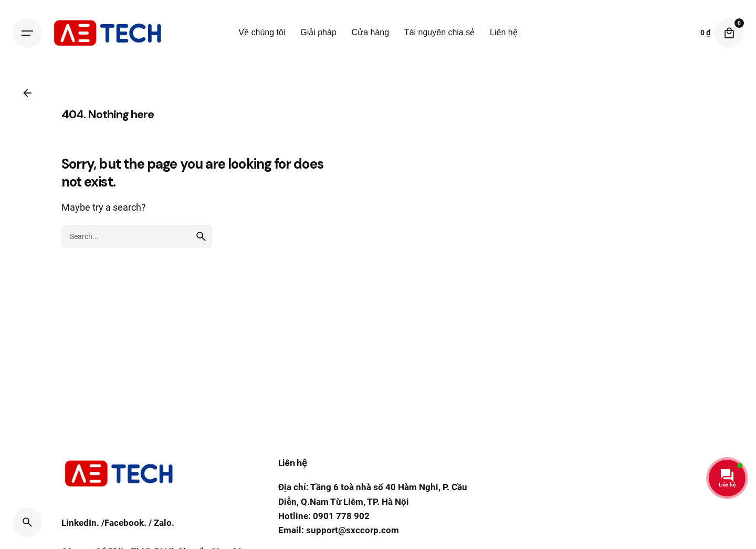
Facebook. (125, 525)
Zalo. (164, 525)
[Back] (27, 93)
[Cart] (729, 33)
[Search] (27, 522)
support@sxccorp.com (353, 530)
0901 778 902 (341, 516)
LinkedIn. (80, 525)
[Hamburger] (27, 33)
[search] (201, 263)
